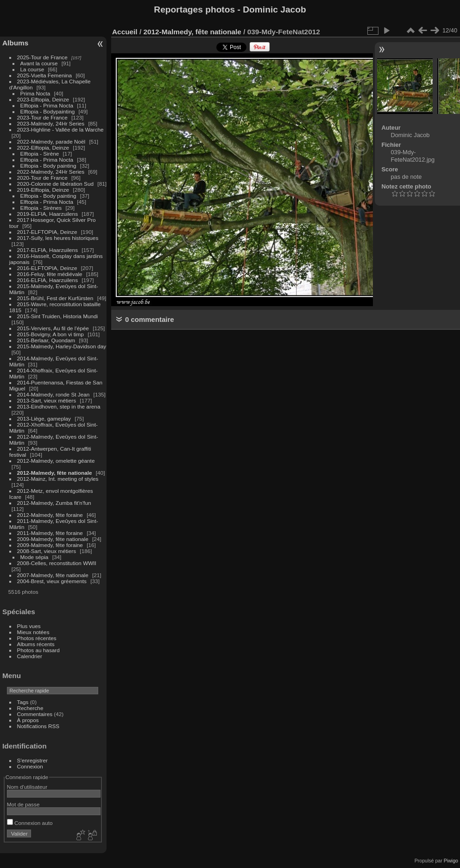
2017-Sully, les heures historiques (58, 238)
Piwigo (451, 861)
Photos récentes (37, 638)
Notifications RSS (38, 726)
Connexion (30, 766)
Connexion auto (30, 823)
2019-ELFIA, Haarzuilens (47, 214)
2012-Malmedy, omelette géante (56, 461)
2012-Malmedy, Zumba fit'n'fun (54, 503)
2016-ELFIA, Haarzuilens (47, 280)
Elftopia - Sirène (40, 154)
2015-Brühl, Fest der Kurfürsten (55, 298)
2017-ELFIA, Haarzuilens (48, 250)
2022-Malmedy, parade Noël (51, 142)
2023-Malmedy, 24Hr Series (51, 123)
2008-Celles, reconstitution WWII (57, 563)
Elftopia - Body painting (48, 166)
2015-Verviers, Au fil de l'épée (53, 328)
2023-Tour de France (42, 117)
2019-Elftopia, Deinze (43, 190)
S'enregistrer (32, 760)
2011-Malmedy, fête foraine (50, 533)
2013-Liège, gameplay (44, 418)
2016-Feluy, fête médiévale (50, 274)
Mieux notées (33, 632)
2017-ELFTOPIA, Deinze (47, 232)
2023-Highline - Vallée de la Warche (60, 129)
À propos (28, 720)
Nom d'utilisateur (27, 787)
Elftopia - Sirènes (41, 208)
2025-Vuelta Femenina (45, 75)
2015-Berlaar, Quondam (46, 340)
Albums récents (36, 644)
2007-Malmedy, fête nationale (53, 575)
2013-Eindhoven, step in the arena (59, 406)
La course (32, 69)
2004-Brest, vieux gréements (52, 581)
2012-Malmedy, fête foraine (50, 515)
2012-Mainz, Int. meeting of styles (58, 479)
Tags (23, 702)
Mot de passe (23, 804)
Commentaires (35, 714)
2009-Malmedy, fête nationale (53, 539)
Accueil (125, 32)
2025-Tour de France (42, 57)
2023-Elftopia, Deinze (43, 99)
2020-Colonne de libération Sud (56, 184)
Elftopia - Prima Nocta (47, 105)
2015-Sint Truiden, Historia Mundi (58, 316)
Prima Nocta (35, 93)
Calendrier (30, 656)
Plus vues (29, 626)
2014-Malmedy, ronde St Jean (54, 394)
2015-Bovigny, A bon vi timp (50, 334)
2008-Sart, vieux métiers (47, 551)
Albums (15, 43)
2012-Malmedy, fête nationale (55, 473)
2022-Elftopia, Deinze (43, 148)
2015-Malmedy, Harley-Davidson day (62, 346)
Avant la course (39, 63)
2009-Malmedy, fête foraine (50, 545)
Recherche (30, 708)
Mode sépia (35, 557)
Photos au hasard (38, 650)
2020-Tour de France (42, 178)
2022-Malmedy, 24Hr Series (51, 172)
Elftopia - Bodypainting (48, 111)
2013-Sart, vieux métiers (47, 400)
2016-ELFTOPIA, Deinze (47, 268)
